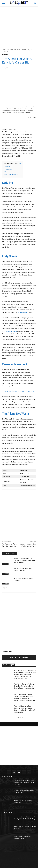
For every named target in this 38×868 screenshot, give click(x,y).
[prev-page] (3, 588)
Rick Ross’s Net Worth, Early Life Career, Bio (20, 391)
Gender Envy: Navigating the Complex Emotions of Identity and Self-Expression (25, 560)
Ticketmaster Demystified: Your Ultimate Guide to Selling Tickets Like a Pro (24, 783)
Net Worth (10, 50)
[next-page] (7, 588)
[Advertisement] (19, 26)
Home (4, 50)
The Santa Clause (11, 331)
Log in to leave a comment (19, 658)
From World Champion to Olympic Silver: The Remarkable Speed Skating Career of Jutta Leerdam (25, 686)
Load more (19, 717)
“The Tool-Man (22, 312)
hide (19, 164)
